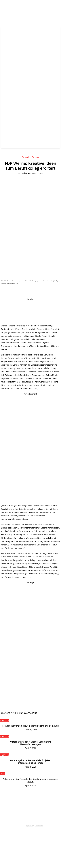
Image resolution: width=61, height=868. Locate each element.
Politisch (25, 157)
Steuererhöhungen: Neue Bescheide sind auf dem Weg (30, 726)
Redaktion (26, 173)
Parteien (36, 157)
